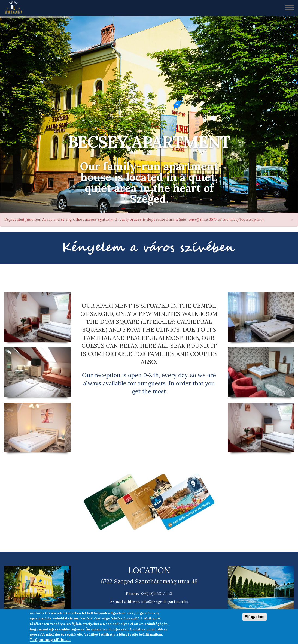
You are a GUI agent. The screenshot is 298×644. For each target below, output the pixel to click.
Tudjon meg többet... (50, 640)
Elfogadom (254, 617)
